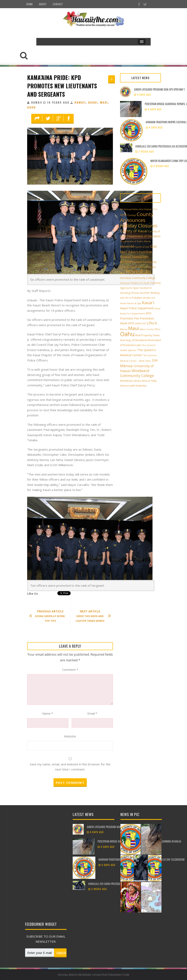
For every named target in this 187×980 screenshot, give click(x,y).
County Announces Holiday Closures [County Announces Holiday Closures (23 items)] (139, 220)
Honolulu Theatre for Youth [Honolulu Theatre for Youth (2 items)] (135, 283)
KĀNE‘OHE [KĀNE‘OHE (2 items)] (140, 324)
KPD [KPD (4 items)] (131, 323)
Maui (104, 102)
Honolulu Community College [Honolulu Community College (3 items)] (138, 278)
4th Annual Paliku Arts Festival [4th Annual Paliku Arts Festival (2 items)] (136, 209)
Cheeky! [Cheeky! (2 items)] (132, 215)
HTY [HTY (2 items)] (127, 298)
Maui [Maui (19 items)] (134, 328)
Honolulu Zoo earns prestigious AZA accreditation (116, 884)
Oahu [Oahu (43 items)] (127, 334)
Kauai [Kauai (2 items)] (158, 308)
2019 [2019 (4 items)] (123, 215)
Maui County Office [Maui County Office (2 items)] (150, 329)
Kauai (93, 102)
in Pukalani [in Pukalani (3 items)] (136, 298)
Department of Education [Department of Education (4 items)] (144, 236)
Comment (70, 670)
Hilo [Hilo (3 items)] (122, 273)
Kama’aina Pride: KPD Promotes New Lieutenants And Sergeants (62, 86)
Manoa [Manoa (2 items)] (124, 329)
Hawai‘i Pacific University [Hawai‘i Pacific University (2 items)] (143, 267)
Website (70, 736)
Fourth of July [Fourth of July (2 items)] (142, 247)
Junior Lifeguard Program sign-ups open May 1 (159, 89)
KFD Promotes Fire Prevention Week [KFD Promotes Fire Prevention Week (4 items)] (137, 318)
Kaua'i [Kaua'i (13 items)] (148, 303)
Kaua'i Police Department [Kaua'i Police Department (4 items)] (137, 308)
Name (48, 713)
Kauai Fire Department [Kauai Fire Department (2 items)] (132, 314)
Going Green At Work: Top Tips (49, 616)
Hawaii (80, 102)
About (43, 4)
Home (30, 4)
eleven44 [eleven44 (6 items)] (127, 246)
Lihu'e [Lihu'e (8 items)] (152, 323)
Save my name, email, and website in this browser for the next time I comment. (70, 767)
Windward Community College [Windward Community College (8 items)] (137, 373)
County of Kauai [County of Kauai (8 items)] (134, 231)
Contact (58, 4)
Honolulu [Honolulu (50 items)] (138, 272)
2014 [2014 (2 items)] (155, 209)
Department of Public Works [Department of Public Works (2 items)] (135, 241)
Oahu (31, 107)
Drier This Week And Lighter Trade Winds (91, 616)
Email (92, 713)
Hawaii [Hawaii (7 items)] (126, 257)
